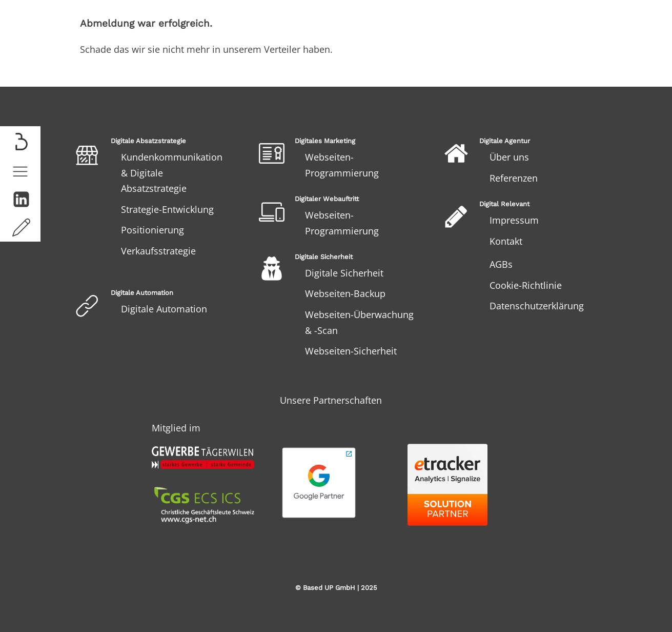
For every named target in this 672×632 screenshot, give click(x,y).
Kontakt (506, 241)
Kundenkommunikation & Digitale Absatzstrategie (172, 173)
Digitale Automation (164, 309)
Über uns (509, 157)
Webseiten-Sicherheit (351, 351)
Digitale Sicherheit (344, 273)
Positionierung (152, 230)
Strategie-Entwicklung (167, 209)
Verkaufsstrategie (158, 251)
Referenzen (514, 178)
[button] (20, 171)
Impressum (514, 220)
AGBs (501, 264)
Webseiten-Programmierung (342, 165)
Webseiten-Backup (345, 293)
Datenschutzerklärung (537, 306)
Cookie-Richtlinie (526, 285)
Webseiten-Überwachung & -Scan (359, 322)
